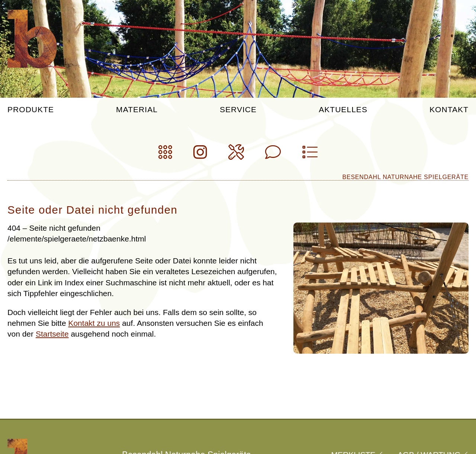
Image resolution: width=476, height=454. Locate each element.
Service (238, 110)
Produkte (31, 110)
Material (137, 110)
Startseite (52, 334)
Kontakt (449, 110)
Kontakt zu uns (94, 323)
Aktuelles (343, 110)
